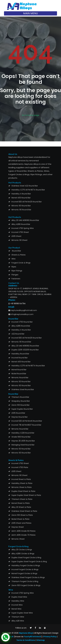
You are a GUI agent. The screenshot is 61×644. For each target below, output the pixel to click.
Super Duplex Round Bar (22, 409)
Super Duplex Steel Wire (22, 613)
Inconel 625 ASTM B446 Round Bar (27, 421)
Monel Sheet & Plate (21, 503)
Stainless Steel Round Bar (23, 389)
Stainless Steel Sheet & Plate (24, 511)
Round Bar (16, 251)
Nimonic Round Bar (20, 378)
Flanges (15, 275)
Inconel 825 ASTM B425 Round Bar (27, 202)
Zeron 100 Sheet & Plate (22, 515)
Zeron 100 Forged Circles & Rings (26, 585)
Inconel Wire (17, 605)
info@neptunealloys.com (21, 314)
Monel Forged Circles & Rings (24, 573)
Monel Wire (16, 609)
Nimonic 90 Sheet (19, 240)
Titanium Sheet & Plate (22, 499)
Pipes (14, 267)
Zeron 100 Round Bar (21, 405)
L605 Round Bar (18, 413)
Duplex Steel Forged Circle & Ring (26, 558)
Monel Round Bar (19, 370)
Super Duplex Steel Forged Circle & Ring (29, 562)
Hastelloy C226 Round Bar (23, 433)
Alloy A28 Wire (18, 621)
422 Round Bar (18, 334)
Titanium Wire (18, 617)
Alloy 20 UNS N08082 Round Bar (25, 220)
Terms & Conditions (26, 640)
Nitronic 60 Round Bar (21, 206)
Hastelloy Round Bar (20, 354)
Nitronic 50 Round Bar (21, 382)
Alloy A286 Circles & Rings (23, 554)
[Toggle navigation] (30, 13)
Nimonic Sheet (18, 539)
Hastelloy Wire (18, 601)
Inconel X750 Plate (20, 467)
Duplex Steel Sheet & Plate (23, 491)
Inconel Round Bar (20, 358)
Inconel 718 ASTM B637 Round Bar (26, 425)
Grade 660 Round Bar (21, 437)
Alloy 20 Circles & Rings (22, 550)
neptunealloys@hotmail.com (23, 310)
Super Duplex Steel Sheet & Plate (26, 495)
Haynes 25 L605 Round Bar (23, 441)
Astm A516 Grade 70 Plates (23, 535)
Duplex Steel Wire (19, 597)
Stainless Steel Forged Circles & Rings (28, 577)
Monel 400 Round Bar (21, 198)
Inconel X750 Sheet (20, 232)
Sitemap (41, 640)
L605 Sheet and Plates (21, 523)
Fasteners (16, 279)
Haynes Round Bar (20, 417)
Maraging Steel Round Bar (23, 445)
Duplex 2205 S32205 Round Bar (25, 350)
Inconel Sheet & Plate (21, 479)
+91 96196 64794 (17, 304)
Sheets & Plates (19, 255)
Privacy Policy (50, 637)
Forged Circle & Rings (21, 263)
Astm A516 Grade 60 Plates (23, 531)
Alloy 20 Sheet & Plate (21, 507)
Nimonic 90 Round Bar (21, 210)
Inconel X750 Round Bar (22, 322)
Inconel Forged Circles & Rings (25, 569)
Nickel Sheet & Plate (20, 519)
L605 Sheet (16, 236)
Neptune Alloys (26, 633)
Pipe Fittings (17, 271)
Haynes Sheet (18, 527)
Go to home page (30, 115)
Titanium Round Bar (20, 397)
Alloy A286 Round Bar (21, 224)
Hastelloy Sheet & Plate (22, 483)
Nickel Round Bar (19, 374)
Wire (13, 259)
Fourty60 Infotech (32, 637)
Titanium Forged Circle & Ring (25, 581)
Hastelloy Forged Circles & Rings (26, 565)
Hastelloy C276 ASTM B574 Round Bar (28, 190)
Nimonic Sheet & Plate (22, 487)
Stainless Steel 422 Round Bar (25, 186)
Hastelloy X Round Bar (21, 194)
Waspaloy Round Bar (21, 401)
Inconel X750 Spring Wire (23, 228)
